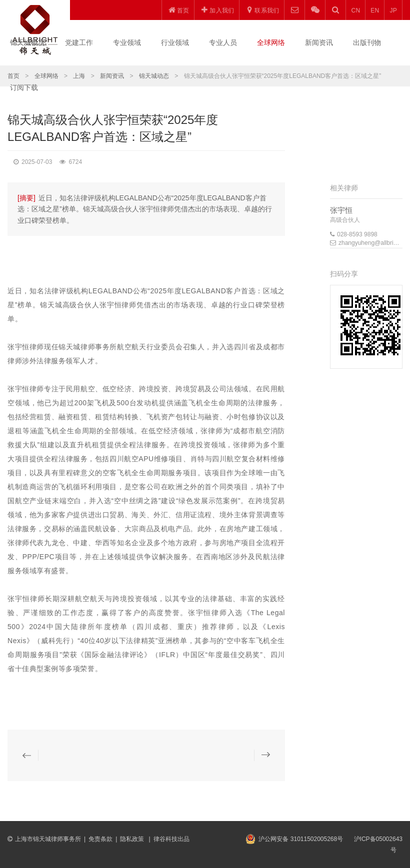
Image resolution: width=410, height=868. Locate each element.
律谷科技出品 (171, 839)
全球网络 (271, 42)
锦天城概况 (27, 42)
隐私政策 (133, 839)
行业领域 (175, 42)
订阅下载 (24, 87)
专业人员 (223, 42)
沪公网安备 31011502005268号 (301, 839)
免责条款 (100, 839)
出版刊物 (367, 42)
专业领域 (127, 42)
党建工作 (79, 42)
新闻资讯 (319, 42)
